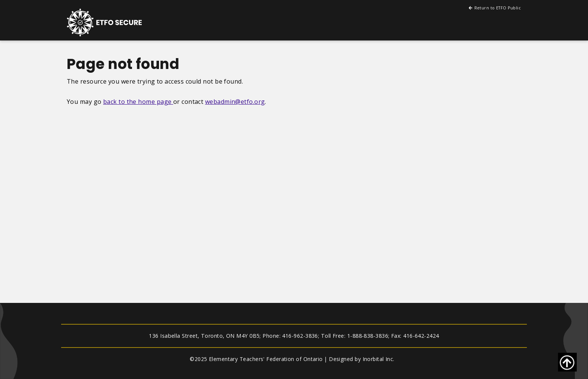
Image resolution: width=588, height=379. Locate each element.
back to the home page (138, 102)
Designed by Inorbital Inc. (362, 359)
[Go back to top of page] (567, 362)
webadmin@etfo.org (235, 102)
